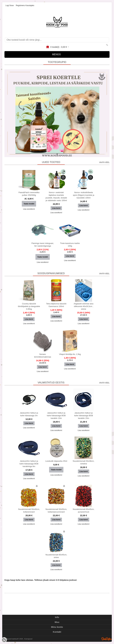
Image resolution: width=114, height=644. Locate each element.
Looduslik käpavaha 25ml (56, 461)
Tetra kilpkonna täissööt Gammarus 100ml (56, 305)
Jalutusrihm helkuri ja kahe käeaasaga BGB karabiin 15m (84, 416)
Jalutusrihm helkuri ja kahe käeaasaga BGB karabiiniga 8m (29, 464)
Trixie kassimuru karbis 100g (70, 245)
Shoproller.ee (107, 639)
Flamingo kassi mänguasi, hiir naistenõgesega (43, 245)
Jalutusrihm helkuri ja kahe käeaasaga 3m (29, 414)
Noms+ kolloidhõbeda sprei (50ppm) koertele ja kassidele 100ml (84, 195)
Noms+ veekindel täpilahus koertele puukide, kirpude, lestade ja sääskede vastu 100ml (56, 196)
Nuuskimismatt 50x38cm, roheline (83, 462)
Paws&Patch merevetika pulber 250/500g (29, 194)
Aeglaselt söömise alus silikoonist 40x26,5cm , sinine (83, 306)
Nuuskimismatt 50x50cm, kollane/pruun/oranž (56, 511)
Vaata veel (104, 162)
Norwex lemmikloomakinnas (43, 356)
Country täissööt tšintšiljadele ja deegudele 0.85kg (29, 306)
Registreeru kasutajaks (25, 5)
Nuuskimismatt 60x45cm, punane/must (83, 511)
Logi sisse (10, 5)
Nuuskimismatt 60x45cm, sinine (56, 556)
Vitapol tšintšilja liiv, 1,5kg (70, 354)
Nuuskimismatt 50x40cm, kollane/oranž (29, 511)
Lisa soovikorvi (29, 209)
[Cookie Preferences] (4, 640)
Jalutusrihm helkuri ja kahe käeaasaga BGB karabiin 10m (56, 416)
